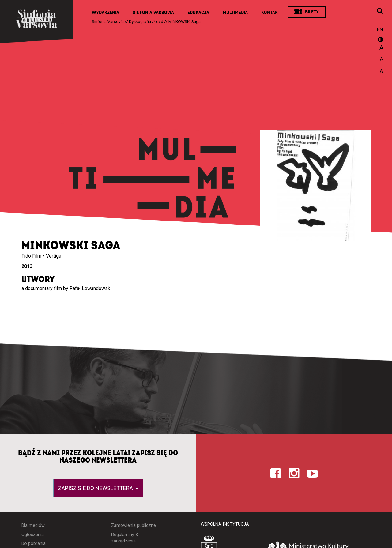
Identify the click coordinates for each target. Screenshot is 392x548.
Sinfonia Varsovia (153, 13)
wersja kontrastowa (380, 40)
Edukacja (198, 13)
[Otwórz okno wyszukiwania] (380, 11)
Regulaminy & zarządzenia (125, 538)
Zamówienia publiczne (134, 525)
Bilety (312, 12)
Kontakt (271, 13)
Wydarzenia (106, 13)
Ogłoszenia (33, 535)
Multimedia (235, 13)
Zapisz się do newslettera (96, 488)
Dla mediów (33, 525)
